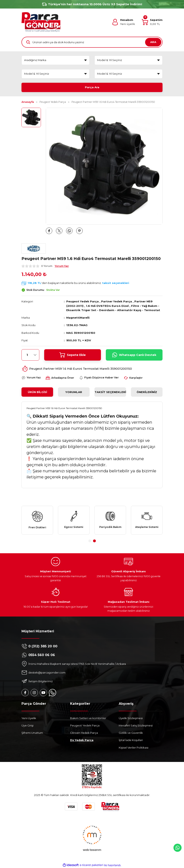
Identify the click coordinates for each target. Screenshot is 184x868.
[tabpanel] (37, 520)
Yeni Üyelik (29, 718)
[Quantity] (30, 355)
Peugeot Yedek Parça (82, 301)
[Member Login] (123, 22)
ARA (153, 42)
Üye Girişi (27, 725)
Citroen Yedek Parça (84, 733)
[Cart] (152, 22)
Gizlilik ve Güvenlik (131, 733)
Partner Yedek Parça (117, 301)
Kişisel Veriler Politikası (134, 748)
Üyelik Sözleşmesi (131, 718)
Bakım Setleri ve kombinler (88, 718)
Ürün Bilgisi (37, 392)
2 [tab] (94, 541)
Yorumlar (74, 392)
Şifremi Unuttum (32, 733)
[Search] (92, 42)
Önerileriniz (147, 392)
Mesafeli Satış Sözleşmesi (136, 725)
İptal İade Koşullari (131, 740)
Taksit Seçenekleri (110, 392)
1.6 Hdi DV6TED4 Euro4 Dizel (107, 306)
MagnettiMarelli (78, 318)
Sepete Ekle (73, 355)
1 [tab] (90, 541)
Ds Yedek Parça (82, 740)
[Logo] (41, 22)
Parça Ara (92, 87)
